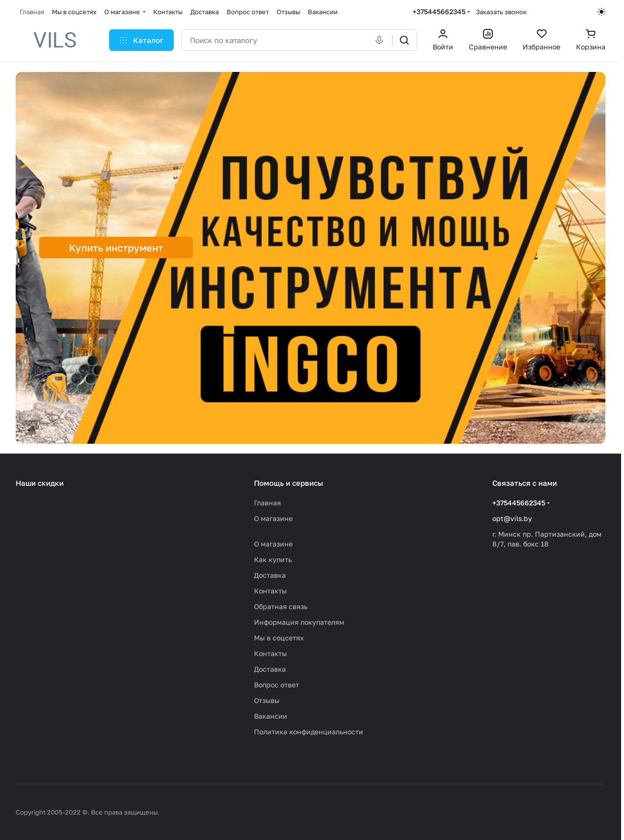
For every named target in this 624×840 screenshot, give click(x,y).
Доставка (270, 575)
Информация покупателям (299, 622)
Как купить (273, 559)
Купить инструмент (116, 248)
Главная (267, 503)
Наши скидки (40, 483)
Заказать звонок (501, 12)
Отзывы (267, 700)
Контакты (270, 591)
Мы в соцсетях (279, 638)
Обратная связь (281, 606)
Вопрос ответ (277, 685)
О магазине (273, 518)
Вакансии (271, 716)
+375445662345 (439, 11)
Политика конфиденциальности (309, 732)
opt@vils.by (512, 518)
